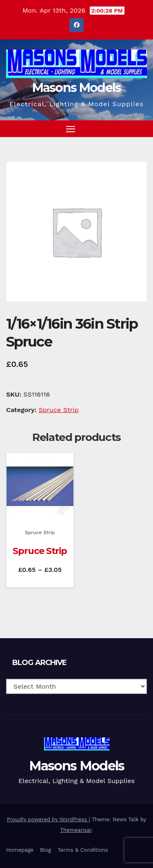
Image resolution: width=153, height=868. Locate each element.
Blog (45, 850)
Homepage (20, 850)
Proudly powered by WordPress (48, 819)
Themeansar (76, 830)
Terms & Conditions (83, 850)
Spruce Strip (59, 410)
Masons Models (77, 88)
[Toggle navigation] (71, 129)
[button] (126, 128)
